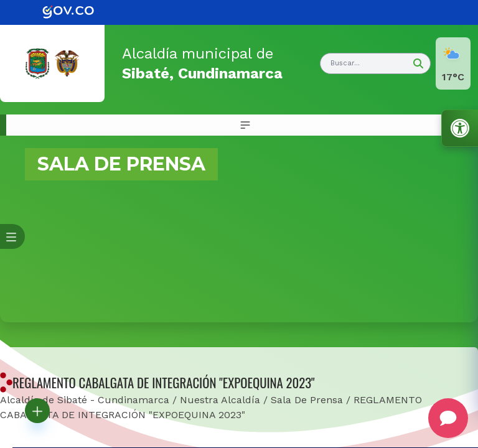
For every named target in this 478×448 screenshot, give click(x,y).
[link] (77, 12)
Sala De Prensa (307, 400)
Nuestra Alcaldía (220, 400)
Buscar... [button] (345, 63)
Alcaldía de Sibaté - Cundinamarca (85, 400)
